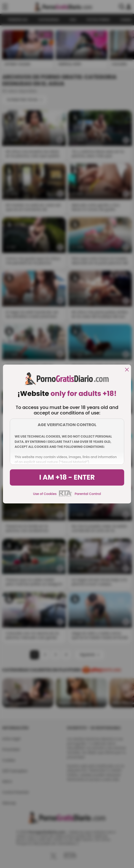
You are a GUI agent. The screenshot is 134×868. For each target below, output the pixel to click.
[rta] (66, 496)
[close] (127, 370)
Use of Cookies (45, 494)
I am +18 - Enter (67, 477)
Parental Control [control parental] (88, 494)
